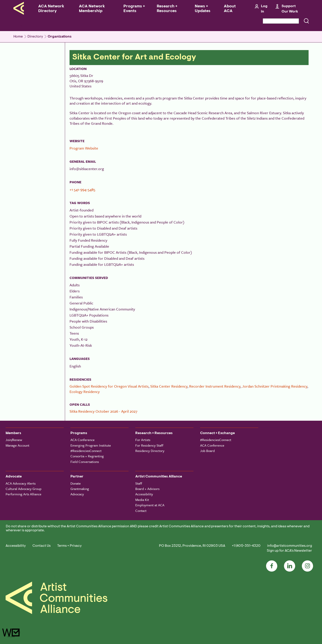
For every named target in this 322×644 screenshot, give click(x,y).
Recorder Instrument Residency (215, 386)
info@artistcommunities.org (290, 546)
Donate (76, 483)
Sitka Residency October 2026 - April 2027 (103, 411)
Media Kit (142, 500)
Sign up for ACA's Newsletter (289, 551)
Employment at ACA (150, 505)
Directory (35, 37)
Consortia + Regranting (87, 456)
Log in (264, 9)
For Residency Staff (149, 445)
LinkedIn (290, 566)
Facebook (272, 566)
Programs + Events (134, 9)
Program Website (84, 148)
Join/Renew (14, 440)
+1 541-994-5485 (82, 189)
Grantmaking (80, 489)
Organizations (60, 37)
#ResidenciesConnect (86, 451)
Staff (139, 483)
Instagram (307, 566)
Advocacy (77, 494)
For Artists (143, 440)
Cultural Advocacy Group (23, 489)
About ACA (230, 9)
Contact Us (41, 546)
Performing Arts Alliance (23, 494)
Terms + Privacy (69, 546)
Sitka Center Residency (169, 386)
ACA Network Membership (92, 9)
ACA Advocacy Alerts (21, 483)
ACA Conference (83, 440)
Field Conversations (85, 462)
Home (18, 37)
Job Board (207, 451)
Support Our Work (290, 9)
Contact (141, 511)
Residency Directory (150, 451)
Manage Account (17, 445)
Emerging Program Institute (91, 445)
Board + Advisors (147, 489)
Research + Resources (167, 9)
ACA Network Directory (51, 9)
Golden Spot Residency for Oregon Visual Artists (109, 386)
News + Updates (203, 9)
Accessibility (144, 494)
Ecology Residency (85, 392)
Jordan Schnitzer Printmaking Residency (275, 386)
